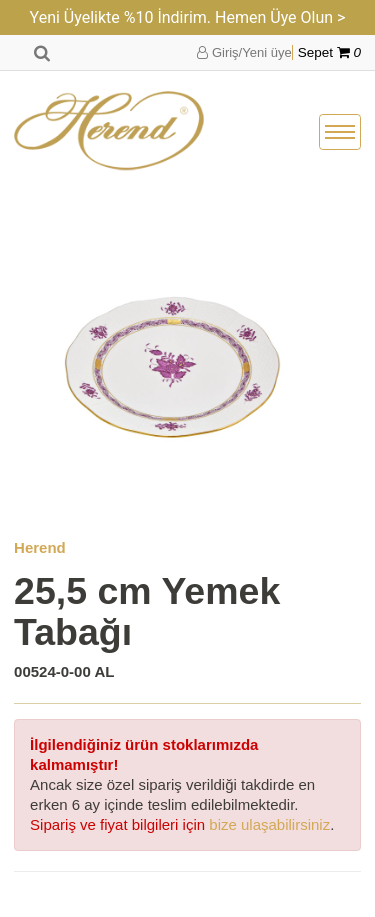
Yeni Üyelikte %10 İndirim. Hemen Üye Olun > (188, 17)
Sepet (329, 52)
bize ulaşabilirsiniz (269, 824)
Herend (40, 547)
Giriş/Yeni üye (244, 52)
